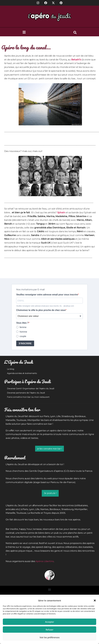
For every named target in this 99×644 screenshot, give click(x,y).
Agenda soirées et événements (22, 373)
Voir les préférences (50, 637)
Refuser (49, 630)
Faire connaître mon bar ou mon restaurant (28, 397)
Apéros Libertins (45, 561)
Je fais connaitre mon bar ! (49, 449)
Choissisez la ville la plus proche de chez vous (41, 310)
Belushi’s (76, 60)
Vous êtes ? (22, 323)
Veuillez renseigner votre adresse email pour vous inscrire (47, 295)
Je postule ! (50, 493)
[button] (95, 600)
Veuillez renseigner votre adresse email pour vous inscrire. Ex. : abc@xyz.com (45, 306)
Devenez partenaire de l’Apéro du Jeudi (26, 393)
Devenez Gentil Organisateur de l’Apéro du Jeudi (31, 388)
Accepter (50, 622)
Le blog (11, 369)
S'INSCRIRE (25, 343)
